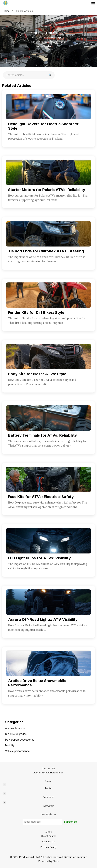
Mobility (10, 745)
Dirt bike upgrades (16, 734)
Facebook (29, 795)
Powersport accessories (20, 740)
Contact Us (49, 842)
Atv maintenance (15, 728)
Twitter (28, 786)
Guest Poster (49, 836)
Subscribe (70, 822)
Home (6, 11)
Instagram (29, 804)
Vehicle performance (17, 751)
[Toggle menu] (93, 3)
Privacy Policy (48, 847)
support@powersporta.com (48, 773)
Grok (56, 861)
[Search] (50, 75)
